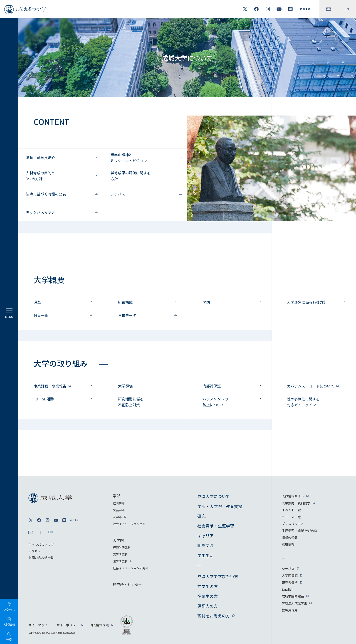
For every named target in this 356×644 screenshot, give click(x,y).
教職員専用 (290, 610)
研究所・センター (127, 585)
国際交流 (205, 545)
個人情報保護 (99, 625)
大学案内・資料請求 (296, 503)
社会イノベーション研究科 (131, 568)
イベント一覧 (291, 510)
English (288, 589)
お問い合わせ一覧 (41, 558)
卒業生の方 (208, 596)
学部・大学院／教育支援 (220, 506)
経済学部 (119, 503)
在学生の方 (208, 586)
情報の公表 (290, 538)
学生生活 (205, 555)
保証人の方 (208, 606)
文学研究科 (120, 554)
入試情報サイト (293, 496)
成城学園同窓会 (293, 596)
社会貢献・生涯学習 (216, 526)
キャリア (205, 535)
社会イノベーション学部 (129, 524)
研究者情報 (290, 582)
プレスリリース (293, 524)
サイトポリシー (68, 625)
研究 (201, 516)
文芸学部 (119, 510)
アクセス (35, 551)
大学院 (118, 540)
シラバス (288, 569)
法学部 (117, 517)
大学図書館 (290, 575)
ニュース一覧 (291, 517)
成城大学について (214, 496)
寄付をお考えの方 (214, 616)
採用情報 (288, 544)
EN (347, 9)
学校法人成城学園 (294, 603)
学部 (116, 496)
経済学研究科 (122, 547)
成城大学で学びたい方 (218, 576)
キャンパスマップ (41, 545)
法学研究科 (120, 561)
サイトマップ (38, 625)
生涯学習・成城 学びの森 (300, 530)
